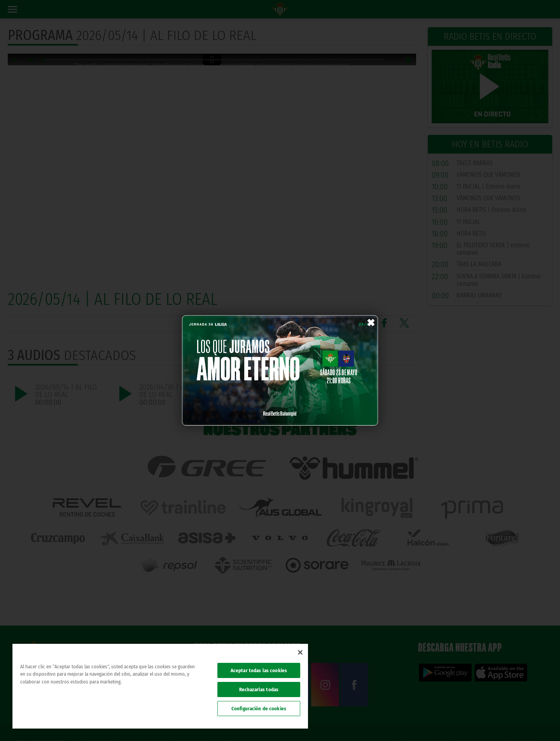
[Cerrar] (300, 652)
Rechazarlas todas (259, 689)
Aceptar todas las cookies (259, 670)
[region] (160, 686)
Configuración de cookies (259, 709)
